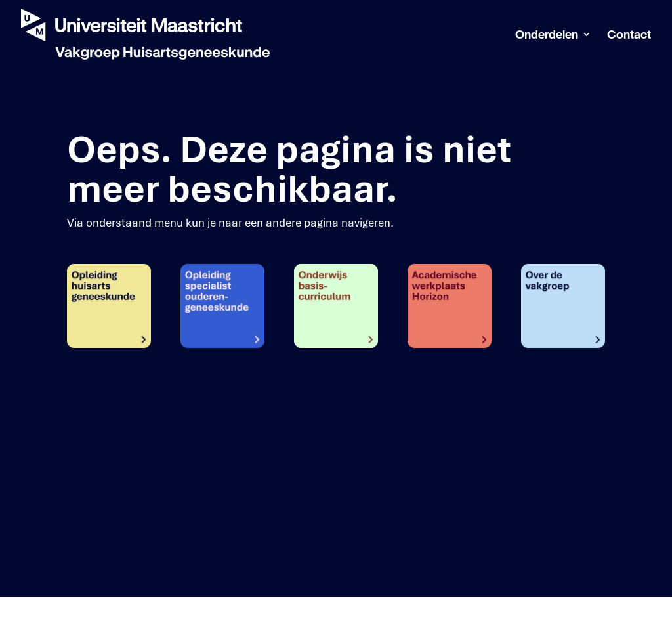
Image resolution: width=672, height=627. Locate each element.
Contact (629, 35)
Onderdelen (547, 35)
